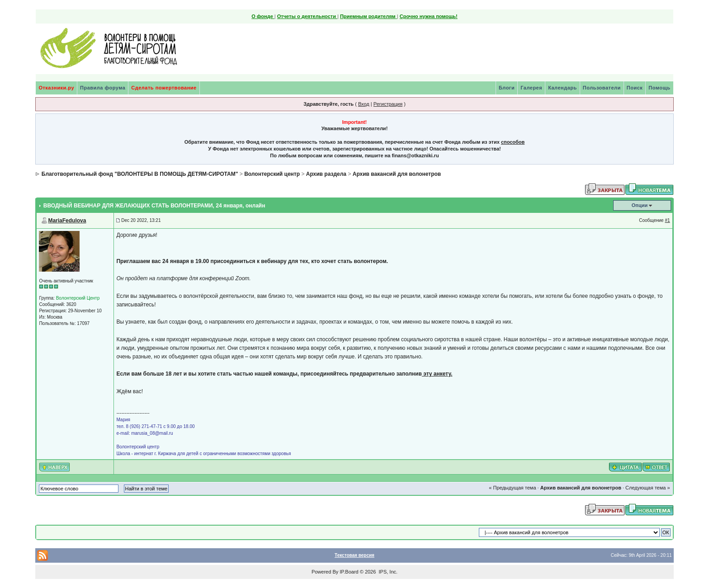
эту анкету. (437, 374)
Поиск (635, 88)
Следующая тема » (648, 488)
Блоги (507, 88)
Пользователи (602, 88)
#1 (667, 220)
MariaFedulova (67, 221)
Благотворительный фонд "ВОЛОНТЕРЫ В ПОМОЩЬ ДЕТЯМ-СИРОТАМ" (140, 174)
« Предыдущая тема (512, 488)
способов (513, 142)
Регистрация (388, 104)
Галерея (531, 88)
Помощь (659, 88)
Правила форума (103, 88)
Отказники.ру (56, 88)
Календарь (562, 88)
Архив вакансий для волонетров (397, 174)
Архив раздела (326, 174)
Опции (640, 205)
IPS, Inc (387, 572)
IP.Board (349, 572)
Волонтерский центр (272, 174)
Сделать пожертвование (164, 88)
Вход (364, 104)
